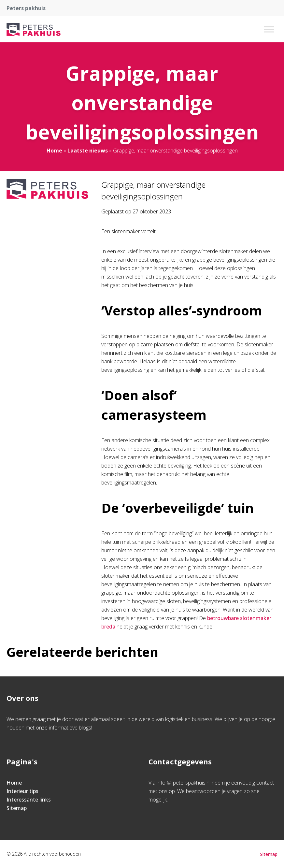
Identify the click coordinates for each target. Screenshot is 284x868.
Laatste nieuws (88, 151)
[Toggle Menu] (269, 29)
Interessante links (29, 800)
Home (54, 151)
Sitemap (17, 808)
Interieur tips (22, 791)
